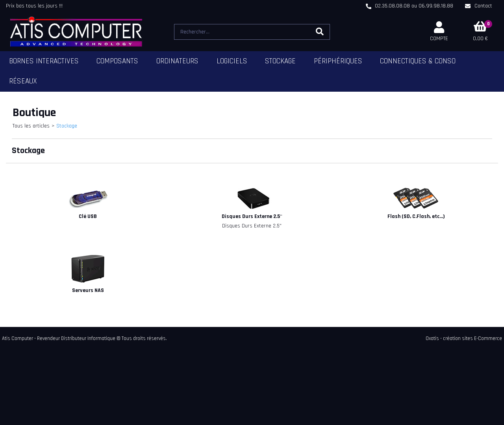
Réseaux (23, 81)
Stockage (280, 61)
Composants (117, 61)
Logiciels (232, 61)
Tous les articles (31, 126)
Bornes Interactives (44, 61)
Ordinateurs (177, 61)
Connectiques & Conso (418, 61)
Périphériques (338, 61)
